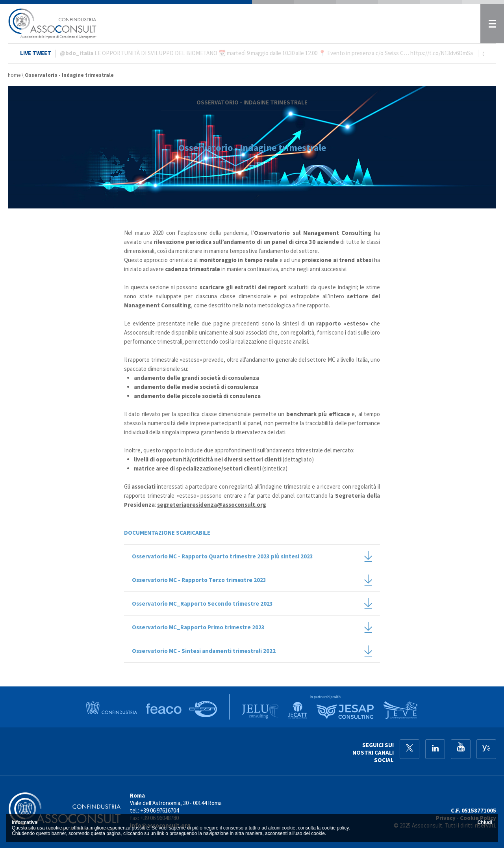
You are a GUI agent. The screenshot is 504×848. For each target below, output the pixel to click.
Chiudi (485, 822)
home (14, 75)
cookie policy (335, 828)
